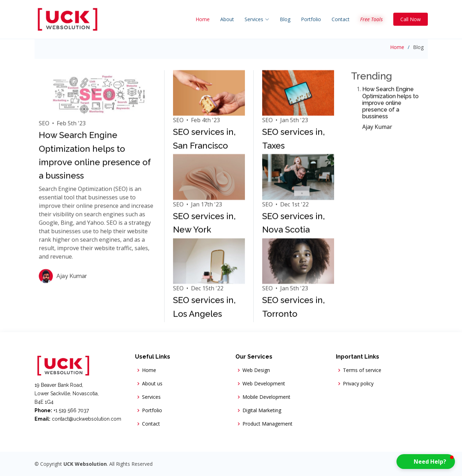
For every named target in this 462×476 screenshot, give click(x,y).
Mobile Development (266, 397)
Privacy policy (358, 384)
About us (152, 384)
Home (203, 19)
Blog (285, 19)
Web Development (264, 384)
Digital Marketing (262, 410)
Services (151, 397)
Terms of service (362, 370)
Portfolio (311, 19)
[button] (426, 462)
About (227, 19)
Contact (341, 19)
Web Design (256, 370)
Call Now (411, 19)
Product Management (267, 424)
